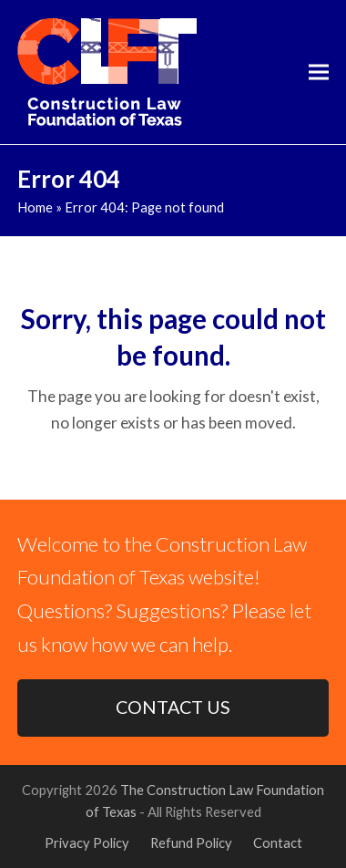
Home (35, 207)
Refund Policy (191, 842)
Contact (278, 842)
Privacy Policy (87, 842)
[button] (319, 72)
